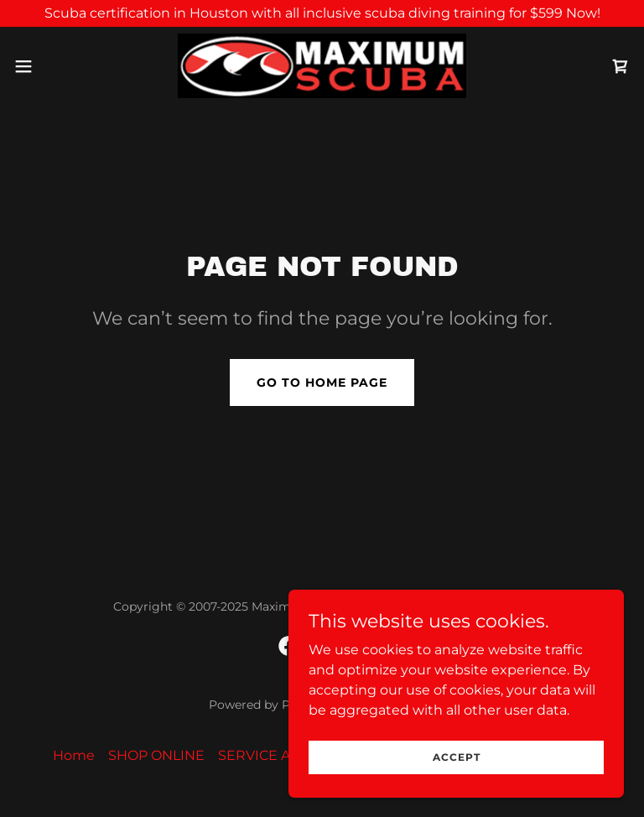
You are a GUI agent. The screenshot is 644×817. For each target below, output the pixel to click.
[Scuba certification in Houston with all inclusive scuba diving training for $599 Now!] (322, 13)
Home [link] (74, 755)
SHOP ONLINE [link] (156, 755)
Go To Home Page (322, 382)
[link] (322, 66)
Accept (457, 757)
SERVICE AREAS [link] (273, 755)
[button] (54, 66)
